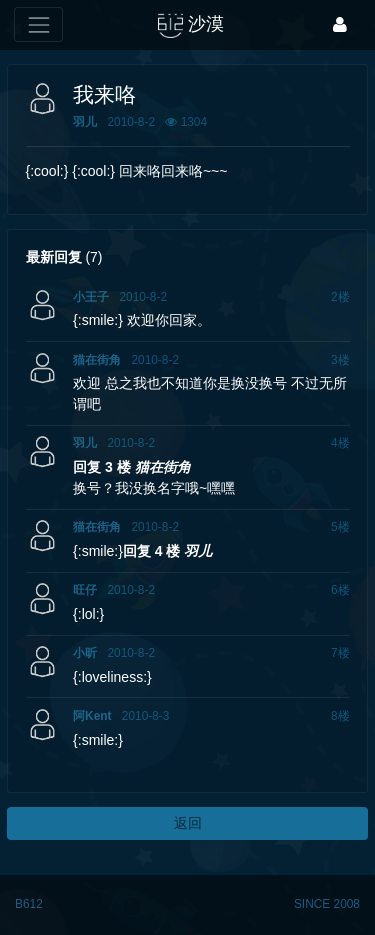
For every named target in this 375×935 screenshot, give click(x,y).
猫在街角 (97, 360)
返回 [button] (188, 823)
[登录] (340, 24)
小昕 (85, 653)
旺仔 (85, 590)
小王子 (91, 297)
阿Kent (92, 716)
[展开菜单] (38, 24)
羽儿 (85, 122)
